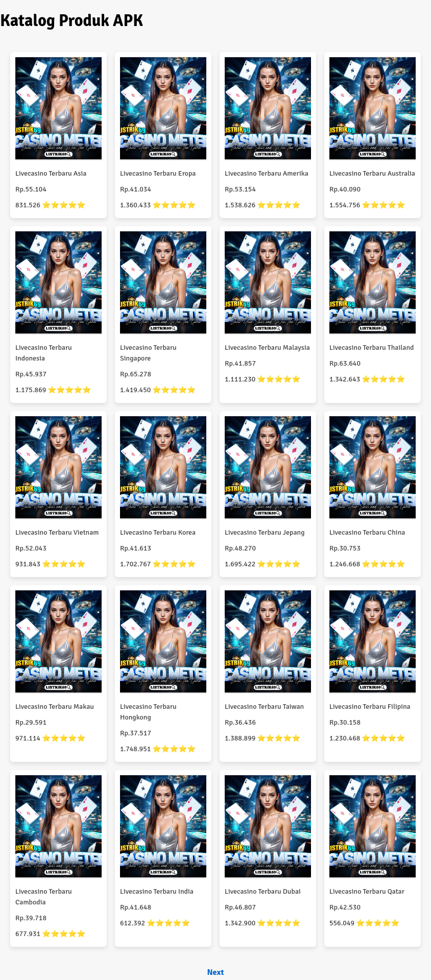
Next (215, 972)
